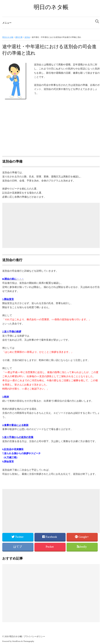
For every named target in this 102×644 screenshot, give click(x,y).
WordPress (16, 641)
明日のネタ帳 (51, 7)
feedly (82, 547)
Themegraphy (29, 641)
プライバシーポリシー (34, 637)
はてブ (18, 547)
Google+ (82, 537)
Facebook (50, 537)
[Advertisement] (51, 128)
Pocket (50, 547)
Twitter (18, 537)
